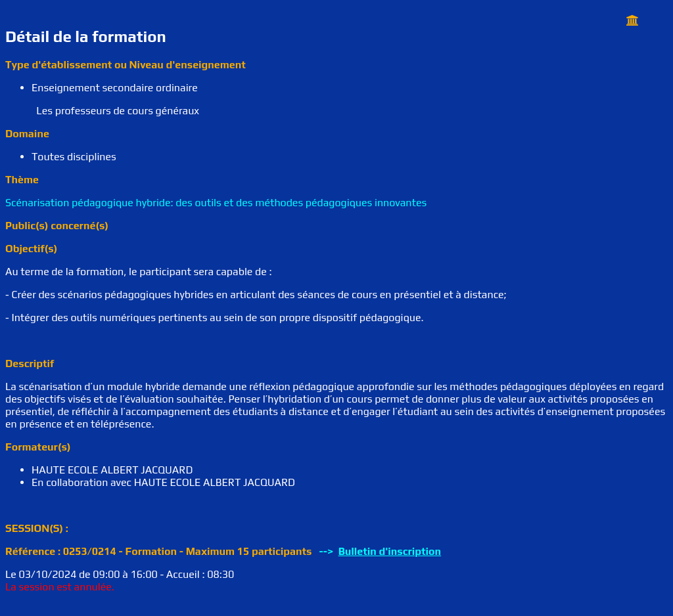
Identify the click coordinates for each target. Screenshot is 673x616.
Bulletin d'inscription (390, 551)
